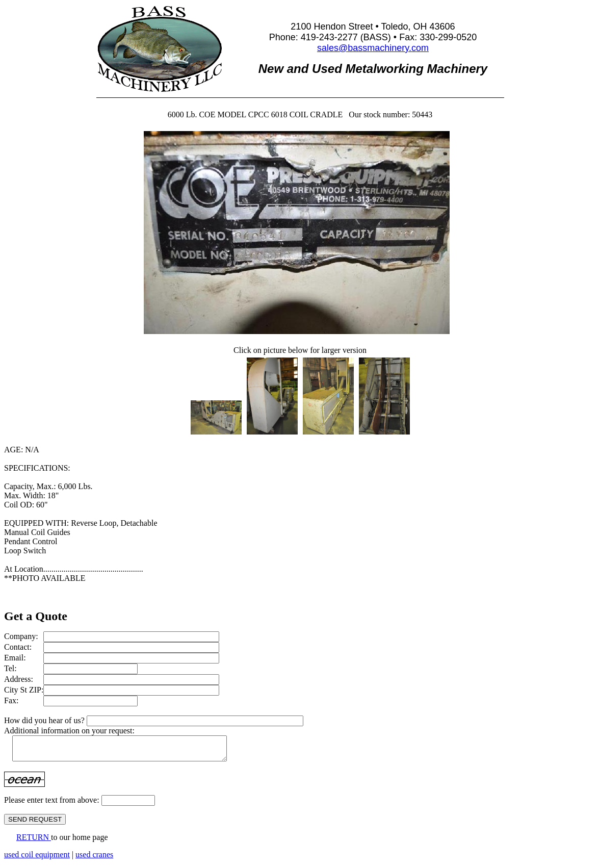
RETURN (34, 842)
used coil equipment (37, 859)
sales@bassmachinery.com (373, 48)
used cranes (94, 859)
